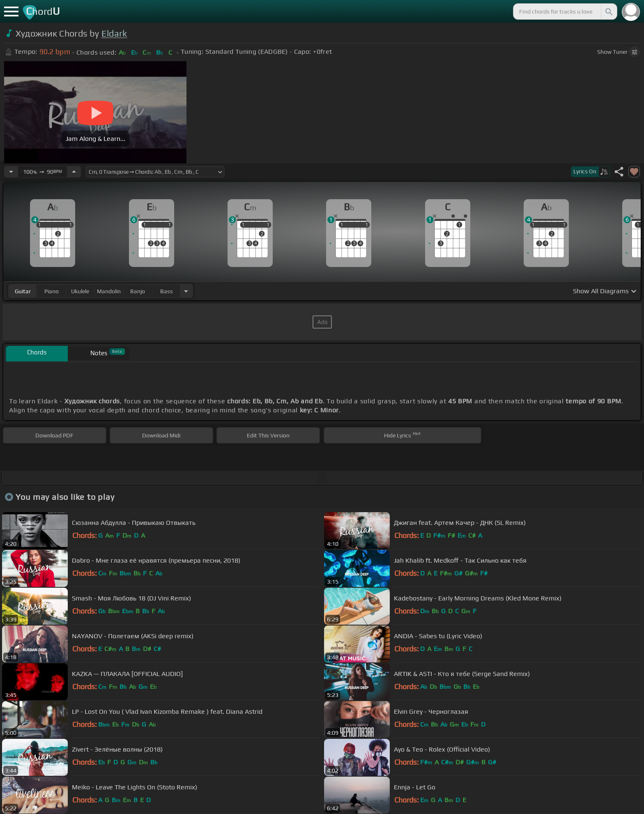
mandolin (109, 291)
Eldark (114, 33)
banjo (138, 291)
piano (52, 291)
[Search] (608, 11)
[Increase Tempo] (74, 172)
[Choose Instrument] (186, 291)
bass (167, 291)
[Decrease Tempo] (11, 172)
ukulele (80, 291)
